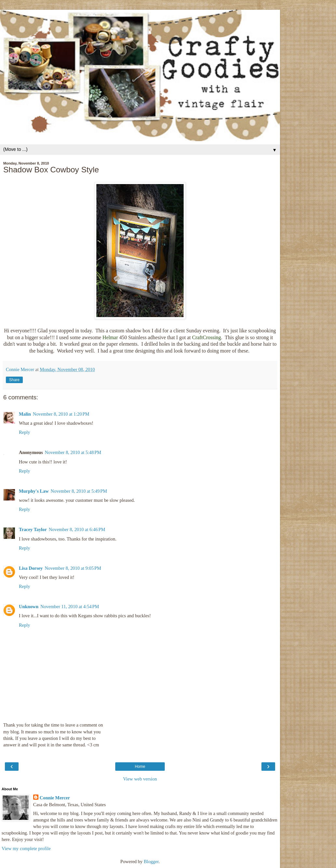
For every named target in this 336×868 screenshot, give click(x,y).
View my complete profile (26, 848)
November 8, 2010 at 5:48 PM (73, 452)
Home (140, 767)
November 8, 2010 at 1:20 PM (61, 414)
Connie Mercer (55, 798)
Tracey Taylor (33, 529)
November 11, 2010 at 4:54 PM (70, 607)
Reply (24, 432)
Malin (25, 414)
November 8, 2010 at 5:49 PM (79, 491)
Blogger (151, 861)
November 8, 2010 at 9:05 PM (73, 568)
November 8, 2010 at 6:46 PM (77, 529)
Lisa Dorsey (31, 568)
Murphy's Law (34, 491)
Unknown (29, 607)
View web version (140, 779)
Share (14, 380)
